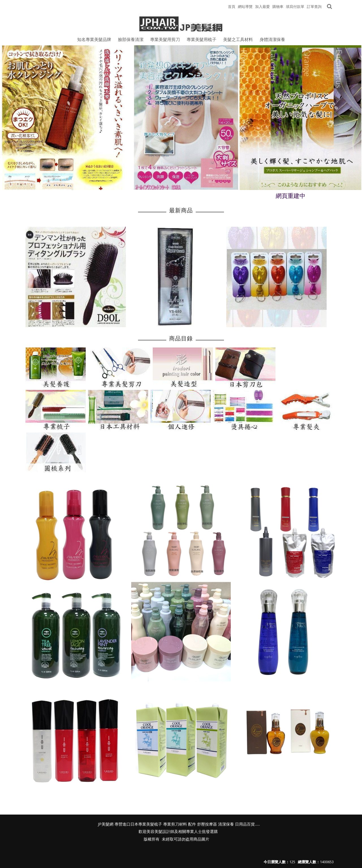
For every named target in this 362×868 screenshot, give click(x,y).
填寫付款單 (295, 7)
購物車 (278, 7)
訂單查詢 (314, 7)
